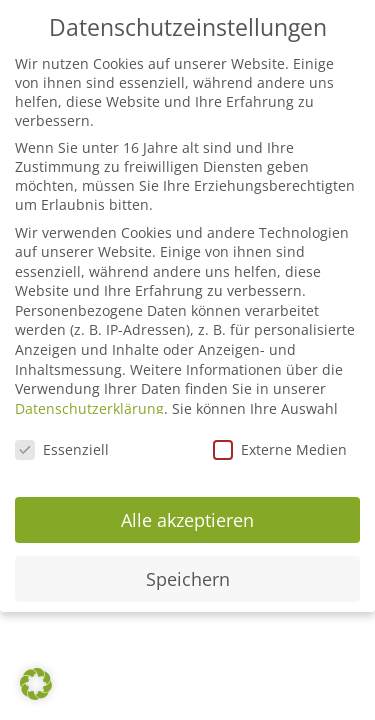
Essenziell (62, 449)
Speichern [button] (188, 579)
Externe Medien (280, 449)
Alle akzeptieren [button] (187, 520)
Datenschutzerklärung (89, 408)
